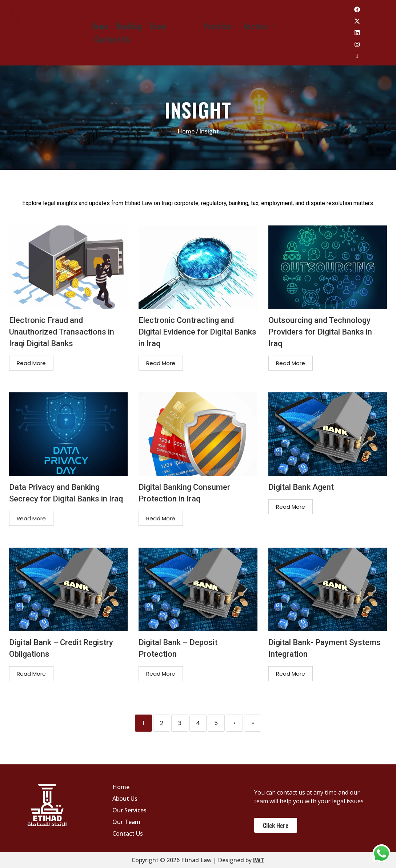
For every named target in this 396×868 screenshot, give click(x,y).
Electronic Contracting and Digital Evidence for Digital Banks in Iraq (197, 332)
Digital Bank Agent (301, 487)
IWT (259, 860)
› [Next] (234, 723)
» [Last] (253, 723)
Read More (31, 363)
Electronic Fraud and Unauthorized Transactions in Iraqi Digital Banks (62, 332)
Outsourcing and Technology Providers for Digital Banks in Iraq (320, 332)
